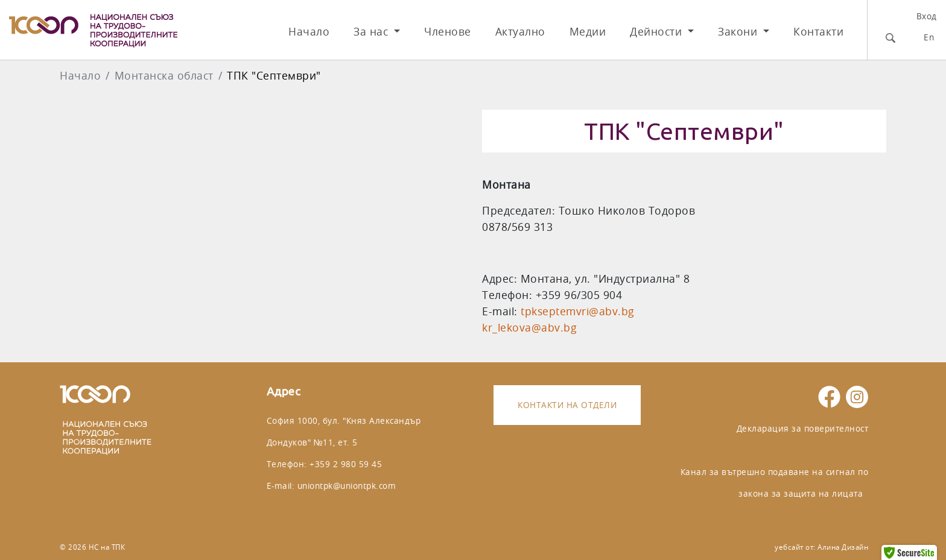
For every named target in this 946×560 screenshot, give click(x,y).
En (929, 37)
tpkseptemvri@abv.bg (578, 311)
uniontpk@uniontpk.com (347, 486)
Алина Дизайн (843, 547)
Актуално (520, 32)
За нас (373, 32)
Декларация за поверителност (803, 428)
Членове (448, 32)
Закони (739, 32)
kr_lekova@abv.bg (529, 328)
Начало (309, 32)
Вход (927, 16)
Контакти (818, 32)
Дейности (658, 32)
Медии (588, 32)
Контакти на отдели (567, 405)
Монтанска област (164, 76)
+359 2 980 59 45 (346, 464)
